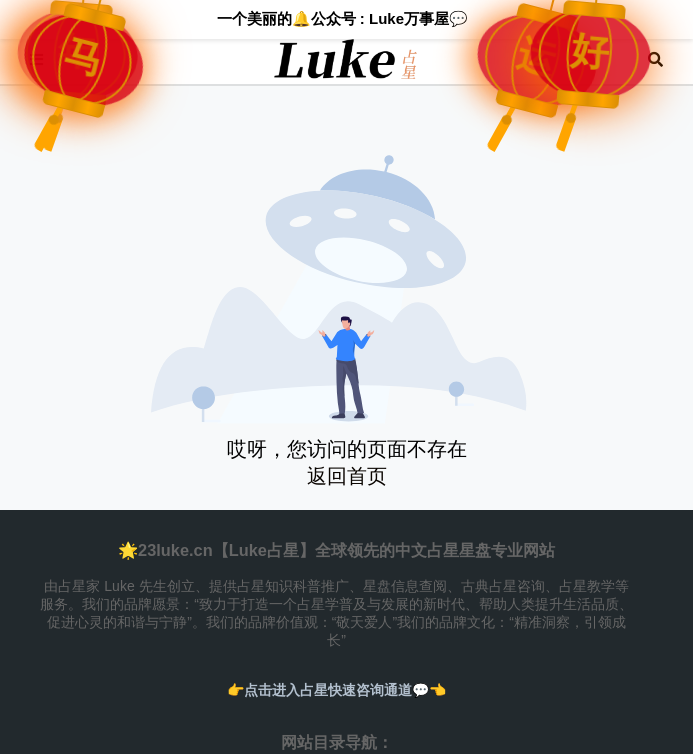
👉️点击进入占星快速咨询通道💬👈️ (336, 690)
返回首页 (347, 476)
